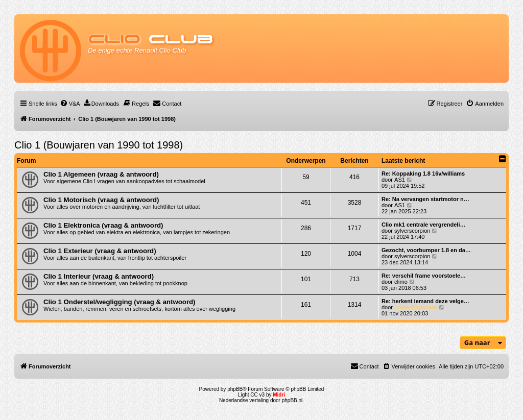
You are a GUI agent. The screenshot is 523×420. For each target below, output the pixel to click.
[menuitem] (70, 104)
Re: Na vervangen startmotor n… (425, 199)
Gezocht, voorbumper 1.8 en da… (426, 250)
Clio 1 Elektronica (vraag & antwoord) (103, 225)
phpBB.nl (292, 400)
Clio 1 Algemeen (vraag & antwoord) (101, 174)
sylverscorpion (412, 231)
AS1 (400, 180)
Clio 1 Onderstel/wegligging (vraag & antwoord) (119, 302)
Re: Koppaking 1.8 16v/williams (423, 174)
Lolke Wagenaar (416, 307)
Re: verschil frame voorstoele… (424, 276)
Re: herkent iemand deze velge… (425, 301)
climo (401, 282)
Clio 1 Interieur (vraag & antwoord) (99, 276)
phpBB (235, 389)
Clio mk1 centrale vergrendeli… (423, 225)
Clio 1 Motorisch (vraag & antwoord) (101, 200)
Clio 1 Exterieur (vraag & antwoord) (100, 251)
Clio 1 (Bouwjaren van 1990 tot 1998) (99, 145)
